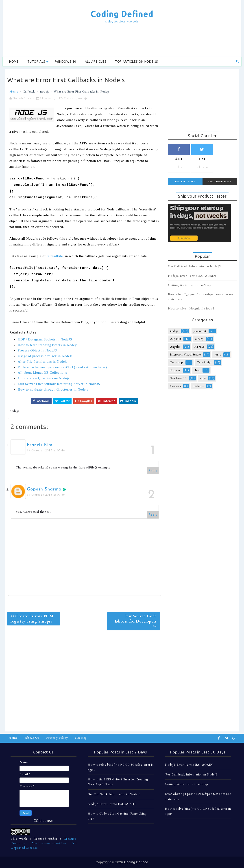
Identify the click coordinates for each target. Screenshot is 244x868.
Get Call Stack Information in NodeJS (194, 266)
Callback (29, 92)
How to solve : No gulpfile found (191, 309)
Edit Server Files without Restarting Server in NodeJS (59, 384)
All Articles (96, 62)
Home (14, 62)
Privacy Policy (57, 738)
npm (203, 378)
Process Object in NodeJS (37, 350)
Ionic (218, 355)
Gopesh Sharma (44, 489)
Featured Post (220, 182)
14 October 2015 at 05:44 (46, 450)
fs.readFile (55, 256)
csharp (199, 339)
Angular (175, 347)
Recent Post (185, 182)
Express (175, 370)
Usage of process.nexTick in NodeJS (46, 356)
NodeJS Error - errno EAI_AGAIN (192, 276)
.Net (197, 370)
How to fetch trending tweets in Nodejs (48, 345)
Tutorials (36, 62)
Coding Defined (122, 14)
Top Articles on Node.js (137, 62)
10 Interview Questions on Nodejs (44, 378)
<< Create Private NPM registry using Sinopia (32, 619)
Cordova (176, 386)
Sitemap (81, 738)
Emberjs (199, 386)
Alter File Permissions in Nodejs (42, 362)
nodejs (45, 92)
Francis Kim (40, 445)
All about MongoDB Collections (42, 373)
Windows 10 (66, 62)
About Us (32, 738)
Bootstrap (177, 362)
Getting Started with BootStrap (190, 285)
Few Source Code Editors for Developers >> (136, 621)
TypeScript (204, 362)
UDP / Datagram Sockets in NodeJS (45, 339)
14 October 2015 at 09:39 (46, 495)
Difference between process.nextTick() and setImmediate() (62, 367)
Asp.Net (176, 339)
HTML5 (200, 347)
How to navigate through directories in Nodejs (53, 389)
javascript (200, 331)
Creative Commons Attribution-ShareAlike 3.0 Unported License (44, 843)
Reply (153, 471)
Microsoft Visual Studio (185, 355)
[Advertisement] (122, 41)
